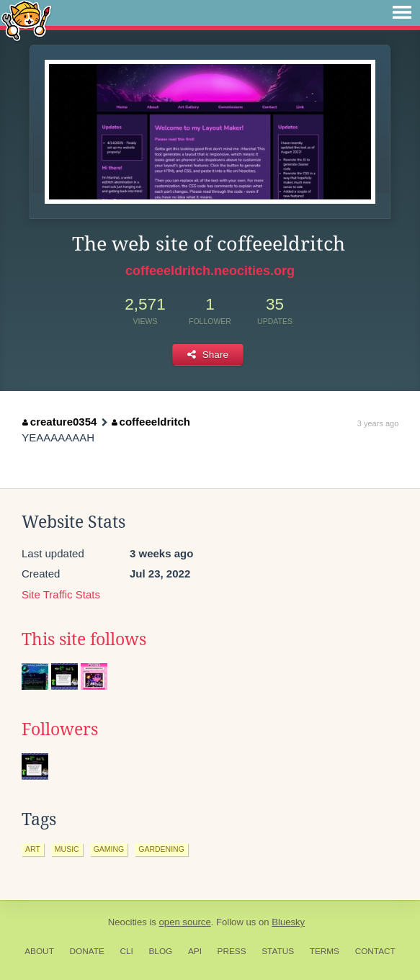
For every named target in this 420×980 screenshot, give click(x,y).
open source (185, 922)
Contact (375, 951)
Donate (87, 951)
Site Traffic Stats (61, 594)
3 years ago (378, 423)
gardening (161, 849)
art (33, 849)
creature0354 (59, 422)
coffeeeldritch (151, 422)
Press (232, 951)
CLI (126, 951)
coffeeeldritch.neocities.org (210, 271)
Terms (325, 951)
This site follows (84, 639)
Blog (160, 951)
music (67, 849)
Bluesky (288, 922)
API (195, 951)
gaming (109, 849)
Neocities (128, 922)
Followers (60, 729)
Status (278, 951)
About (39, 951)
